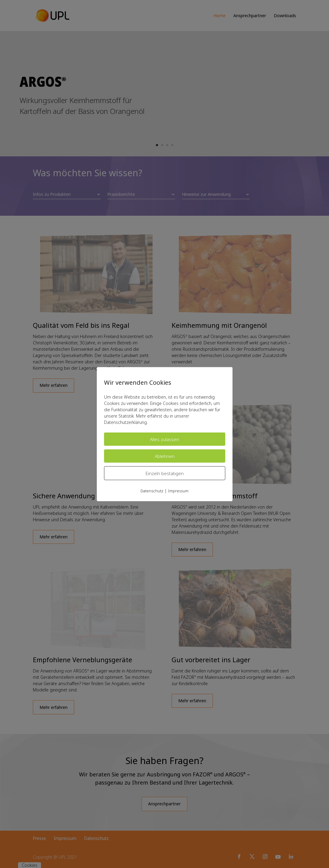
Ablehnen (165, 456)
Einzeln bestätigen (165, 473)
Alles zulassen (164, 439)
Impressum (178, 490)
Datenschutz (152, 490)
